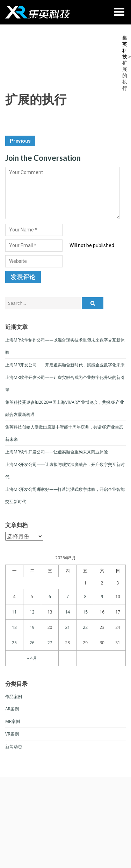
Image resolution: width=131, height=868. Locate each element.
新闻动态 (14, 747)
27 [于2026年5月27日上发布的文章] (50, 643)
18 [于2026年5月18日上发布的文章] (14, 627)
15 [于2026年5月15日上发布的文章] (85, 612)
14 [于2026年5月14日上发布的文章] (67, 612)
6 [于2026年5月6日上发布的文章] (50, 597)
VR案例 (12, 734)
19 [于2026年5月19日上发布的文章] (32, 627)
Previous (20, 141)
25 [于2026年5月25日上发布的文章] (14, 643)
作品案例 (14, 697)
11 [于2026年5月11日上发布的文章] (14, 612)
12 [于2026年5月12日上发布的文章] (32, 612)
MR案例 (13, 721)
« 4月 (32, 658)
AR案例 (12, 709)
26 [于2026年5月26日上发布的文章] (32, 643)
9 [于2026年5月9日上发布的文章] (102, 597)
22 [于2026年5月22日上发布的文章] (85, 627)
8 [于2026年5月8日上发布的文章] (85, 597)
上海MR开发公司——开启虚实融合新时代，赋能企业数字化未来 (65, 365)
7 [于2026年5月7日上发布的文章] (68, 597)
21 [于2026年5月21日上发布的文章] (67, 627)
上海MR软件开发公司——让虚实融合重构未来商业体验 (57, 452)
